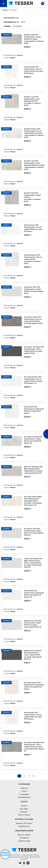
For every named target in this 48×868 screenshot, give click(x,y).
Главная (5, 10)
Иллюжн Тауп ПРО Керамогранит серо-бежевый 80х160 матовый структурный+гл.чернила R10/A (34, 165)
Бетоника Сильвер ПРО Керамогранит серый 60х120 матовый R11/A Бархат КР (33, 440)
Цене (23, 22)
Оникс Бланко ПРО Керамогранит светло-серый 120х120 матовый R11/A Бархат (33, 70)
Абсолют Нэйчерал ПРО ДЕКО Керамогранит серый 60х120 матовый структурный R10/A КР (33, 470)
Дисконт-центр (24, 835)
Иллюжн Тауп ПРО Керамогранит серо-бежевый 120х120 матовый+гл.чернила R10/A (32, 101)
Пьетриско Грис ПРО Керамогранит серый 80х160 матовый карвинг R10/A (34, 290)
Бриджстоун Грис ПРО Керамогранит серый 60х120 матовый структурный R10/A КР (33, 624)
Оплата (24, 806)
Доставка (24, 809)
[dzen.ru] (28, 863)
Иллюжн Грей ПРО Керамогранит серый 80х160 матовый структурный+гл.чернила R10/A (34, 39)
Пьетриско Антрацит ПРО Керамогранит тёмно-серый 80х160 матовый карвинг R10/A (34, 350)
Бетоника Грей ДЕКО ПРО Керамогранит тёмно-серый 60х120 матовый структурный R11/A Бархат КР (34, 747)
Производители (24, 797)
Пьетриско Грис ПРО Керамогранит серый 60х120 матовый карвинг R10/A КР (34, 532)
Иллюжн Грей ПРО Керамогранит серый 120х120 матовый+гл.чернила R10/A (32, 197)
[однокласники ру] (24, 863)
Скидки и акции (24, 841)
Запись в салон (5, 854)
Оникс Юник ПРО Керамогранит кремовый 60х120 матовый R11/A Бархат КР (34, 594)
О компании (24, 794)
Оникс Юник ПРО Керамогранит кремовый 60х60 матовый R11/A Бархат (34, 410)
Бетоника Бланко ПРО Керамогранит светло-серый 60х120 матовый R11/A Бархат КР (33, 380)
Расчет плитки (24, 815)
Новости (24, 788)
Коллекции (17, 26)
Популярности (11, 22)
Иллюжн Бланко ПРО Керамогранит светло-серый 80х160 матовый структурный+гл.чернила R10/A (34, 133)
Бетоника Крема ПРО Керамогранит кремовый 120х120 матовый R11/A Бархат (34, 686)
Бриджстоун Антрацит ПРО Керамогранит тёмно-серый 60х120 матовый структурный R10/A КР (33, 655)
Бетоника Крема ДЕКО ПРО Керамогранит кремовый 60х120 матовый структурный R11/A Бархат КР (33, 501)
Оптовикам (24, 838)
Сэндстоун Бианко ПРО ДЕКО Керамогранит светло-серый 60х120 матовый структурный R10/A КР (33, 563)
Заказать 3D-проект (24, 823)
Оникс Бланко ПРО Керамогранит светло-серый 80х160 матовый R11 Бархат (33, 228)
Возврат (24, 812)
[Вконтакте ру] (20, 863)
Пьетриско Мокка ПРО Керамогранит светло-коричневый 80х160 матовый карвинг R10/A (33, 320)
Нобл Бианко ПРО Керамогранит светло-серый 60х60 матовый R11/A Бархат (33, 716)
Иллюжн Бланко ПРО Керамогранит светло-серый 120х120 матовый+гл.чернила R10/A (33, 259)
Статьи (24, 791)
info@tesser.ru (24, 826)
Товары (7, 26)
